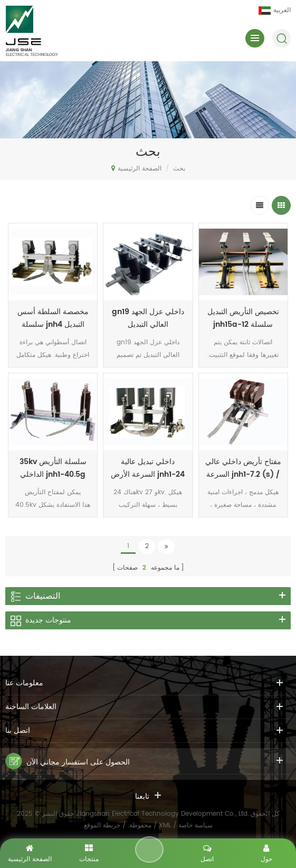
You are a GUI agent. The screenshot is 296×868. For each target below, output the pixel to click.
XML (165, 825)
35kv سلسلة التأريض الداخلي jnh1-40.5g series (53, 468)
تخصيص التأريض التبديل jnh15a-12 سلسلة (243, 318)
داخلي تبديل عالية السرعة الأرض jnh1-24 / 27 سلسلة (148, 468)
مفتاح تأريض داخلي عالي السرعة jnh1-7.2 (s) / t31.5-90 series (243, 468)
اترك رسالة (149, 850)
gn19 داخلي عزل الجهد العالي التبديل (148, 318)
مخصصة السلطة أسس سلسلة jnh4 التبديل (53, 318)
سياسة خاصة (195, 825)
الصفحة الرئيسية (136, 168)
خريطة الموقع (102, 825)
